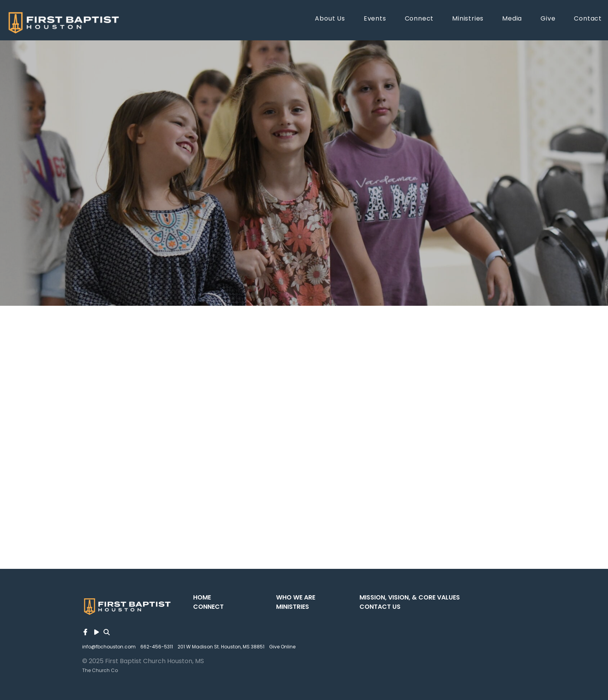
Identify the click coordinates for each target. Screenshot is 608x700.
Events (375, 19)
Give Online (282, 647)
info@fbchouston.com (109, 647)
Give (548, 19)
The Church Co (100, 670)
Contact (588, 19)
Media (512, 19)
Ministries (468, 19)
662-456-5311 (157, 647)
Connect (419, 19)
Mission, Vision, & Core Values (410, 597)
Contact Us (380, 607)
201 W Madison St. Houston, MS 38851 (221, 647)
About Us (330, 19)
